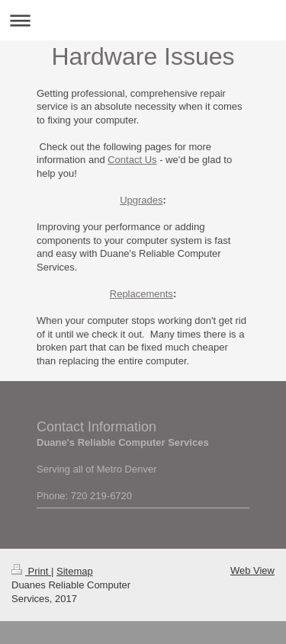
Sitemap (75, 571)
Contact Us (132, 160)
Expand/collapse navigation (143, 20)
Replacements (141, 294)
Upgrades (141, 200)
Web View (252, 570)
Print (31, 571)
